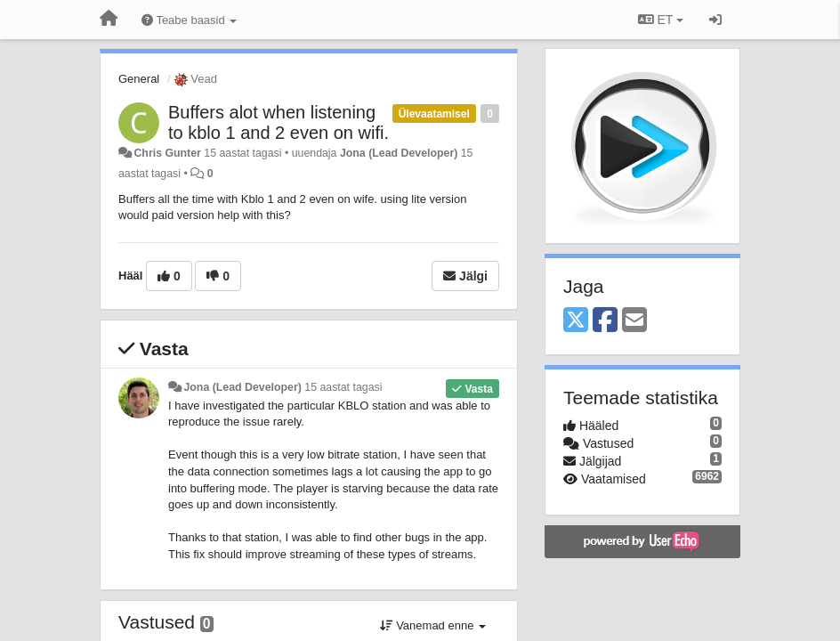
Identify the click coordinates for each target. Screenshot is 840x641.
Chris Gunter (167, 153)
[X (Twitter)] (576, 321)
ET (661, 20)
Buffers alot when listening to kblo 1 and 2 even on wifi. (279, 122)
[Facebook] (605, 321)
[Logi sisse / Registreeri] (715, 20)
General (139, 79)
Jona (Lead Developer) (399, 153)
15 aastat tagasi (343, 387)
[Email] (634, 321)
